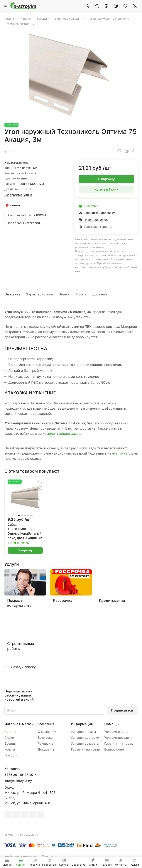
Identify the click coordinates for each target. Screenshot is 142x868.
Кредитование (112, 600)
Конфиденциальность (20, 856)
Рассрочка (63, 600)
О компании (47, 732)
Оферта (47, 856)
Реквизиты (46, 743)
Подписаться (122, 710)
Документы (47, 749)
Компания (46, 724)
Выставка (45, 738)
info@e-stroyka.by (18, 781)
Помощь (111, 724)
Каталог (11, 732)
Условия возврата (85, 743)
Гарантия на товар (85, 749)
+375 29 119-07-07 (19, 775)
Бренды (10, 743)
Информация (82, 724)
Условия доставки (85, 738)
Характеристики (40, 294)
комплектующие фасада (62, 434)
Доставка (100, 294)
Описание (12, 294)
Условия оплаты (83, 732)
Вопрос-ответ (115, 749)
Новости (11, 755)
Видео (64, 294)
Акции (9, 738)
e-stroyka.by (122, 453)
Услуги (10, 749)
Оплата (81, 294)
